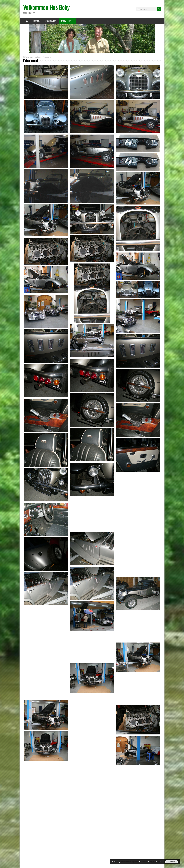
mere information (157, 862)
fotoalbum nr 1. (51, 21)
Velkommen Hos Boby (46, 7)
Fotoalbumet (66, 21)
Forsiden (37, 21)
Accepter (171, 862)
